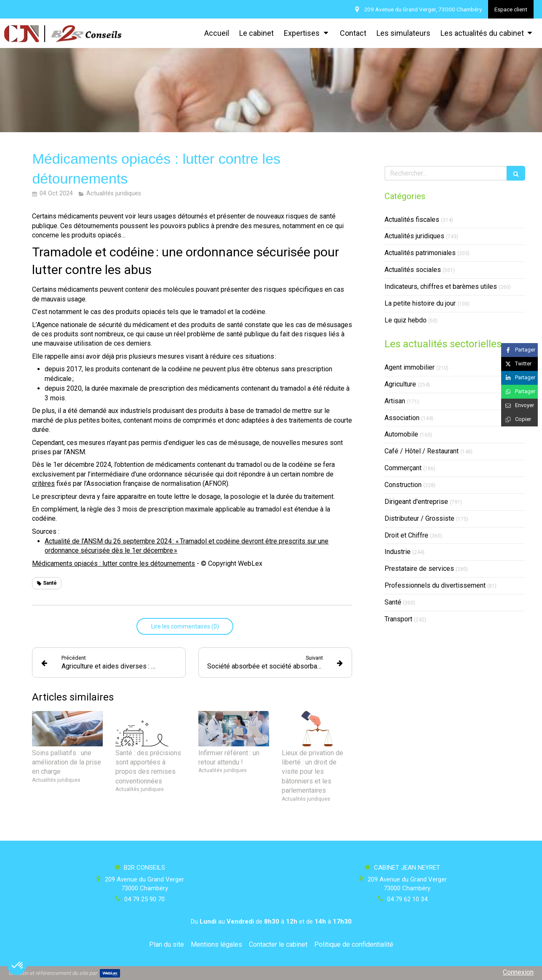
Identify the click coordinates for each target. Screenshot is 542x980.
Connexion (518, 972)
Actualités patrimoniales (420, 253)
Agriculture (400, 384)
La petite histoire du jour (420, 303)
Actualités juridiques (414, 236)
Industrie (398, 552)
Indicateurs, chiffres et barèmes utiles (441, 286)
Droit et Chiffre (406, 535)
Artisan (395, 401)
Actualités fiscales (412, 220)
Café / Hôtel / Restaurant (422, 451)
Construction (403, 485)
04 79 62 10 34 (407, 899)
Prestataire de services (419, 569)
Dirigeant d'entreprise (416, 502)
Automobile (401, 434)
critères (43, 483)
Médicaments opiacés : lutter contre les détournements (113, 563)
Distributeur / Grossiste (419, 518)
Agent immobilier (410, 367)
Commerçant (403, 468)
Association (402, 418)
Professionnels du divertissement (435, 585)
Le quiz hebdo (406, 320)
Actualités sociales (413, 270)
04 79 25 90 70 (144, 899)
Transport (398, 619)
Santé (393, 602)
